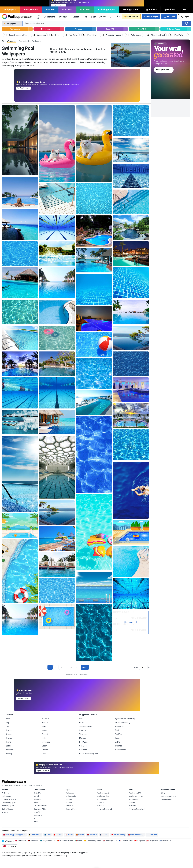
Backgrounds (31, 19)
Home (9, 751)
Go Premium (131, 26)
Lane (44, 763)
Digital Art (38, 802)
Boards (151, 19)
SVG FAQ (133, 812)
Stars (44, 735)
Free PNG (85, 19)
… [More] (111, 26)
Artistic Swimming (123, 732)
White (36, 831)
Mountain (46, 751)
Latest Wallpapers (9, 812)
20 (71, 676)
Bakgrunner (153, 850)
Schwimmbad (35, 844)
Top (85, 26)
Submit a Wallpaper (169, 805)
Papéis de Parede (66, 850)
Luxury (9, 739)
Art (35, 828)
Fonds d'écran (127, 850)
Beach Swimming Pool (88, 763)
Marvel (36, 805)
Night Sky (46, 732)
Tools (103, 26)
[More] (185, 19)
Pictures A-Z (102, 808)
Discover (64, 26)
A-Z (39, 26)
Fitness (45, 759)
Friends (9, 747)
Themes (118, 755)
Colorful (37, 821)
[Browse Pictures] (94, 38)
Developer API (167, 808)
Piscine (104, 844)
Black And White (40, 818)
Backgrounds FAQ (136, 805)
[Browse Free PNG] (157, 38)
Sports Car (38, 825)
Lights (117, 751)
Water (82, 728)
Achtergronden (112, 850)
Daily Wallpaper (8, 818)
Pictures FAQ (134, 808)
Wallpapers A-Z (103, 802)
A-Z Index (6, 802)
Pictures (50, 19)
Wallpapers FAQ (135, 802)
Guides (170, 19)
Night (44, 747)
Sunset (45, 743)
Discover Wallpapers (10, 808)
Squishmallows (86, 735)
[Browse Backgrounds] (62, 38)
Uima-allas (152, 844)
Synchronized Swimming (125, 728)
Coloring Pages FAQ (137, 818)
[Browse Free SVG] (126, 38)
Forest (36, 812)
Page (136, 676)
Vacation (83, 743)
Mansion (83, 747)
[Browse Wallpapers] (31, 38)
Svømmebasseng (136, 844)
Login (185, 26)
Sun (8, 735)
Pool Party (119, 743)
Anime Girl (38, 808)
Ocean (9, 743)
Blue (8, 728)
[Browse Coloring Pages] (189, 38)
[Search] (187, 33)
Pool (117, 739)
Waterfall (46, 728)
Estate (9, 755)
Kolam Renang (118, 844)
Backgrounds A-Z (104, 805)
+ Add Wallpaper (151, 26)
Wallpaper (34, 850)
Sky (8, 732)
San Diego (83, 755)
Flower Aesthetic (40, 815)
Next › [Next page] (85, 676)
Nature (45, 739)
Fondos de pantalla (94, 850)
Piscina (58, 844)
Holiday (9, 763)
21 (77, 676)
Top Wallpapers (8, 815)
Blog (163, 802)
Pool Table (119, 735)
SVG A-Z (101, 812)
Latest (76, 26)
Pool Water (84, 751)
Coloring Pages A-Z (105, 818)
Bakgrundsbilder (49, 850)
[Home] (3, 50)
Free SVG (67, 19)
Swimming (84, 739)
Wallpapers (10, 19)
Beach (44, 755)
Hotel (81, 732)
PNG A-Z (101, 815)
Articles (5, 821)
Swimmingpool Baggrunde (14, 844)
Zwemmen (92, 844)
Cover (117, 747)
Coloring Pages (107, 19)
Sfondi (80, 850)
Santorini (83, 759)
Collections (50, 26)
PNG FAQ (133, 815)
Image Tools (131, 19)
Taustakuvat (167, 850)
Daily (93, 26)
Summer (10, 759)
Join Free (169, 26)
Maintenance (120, 759)
